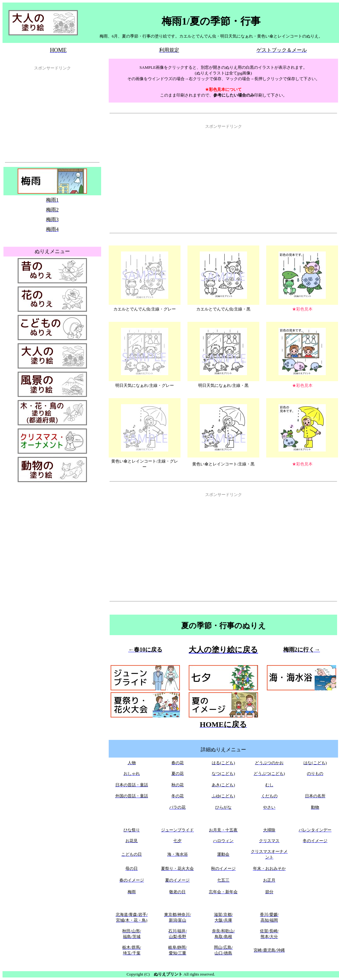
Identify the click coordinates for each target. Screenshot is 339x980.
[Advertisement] (52, 114)
